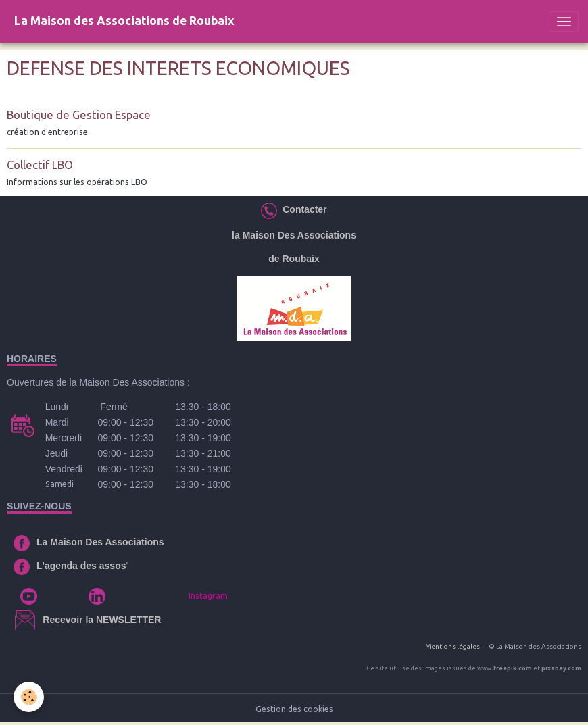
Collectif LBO (40, 165)
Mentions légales (452, 646)
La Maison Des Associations (100, 542)
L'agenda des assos (81, 566)
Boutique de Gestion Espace (79, 115)
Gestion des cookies (294, 709)
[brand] (124, 21)
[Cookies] (29, 697)
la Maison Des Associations (294, 235)
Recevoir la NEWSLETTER (102, 620)
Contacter (302, 209)
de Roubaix (294, 259)
